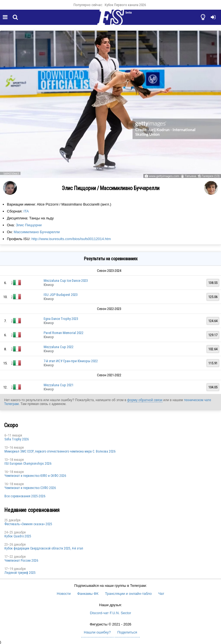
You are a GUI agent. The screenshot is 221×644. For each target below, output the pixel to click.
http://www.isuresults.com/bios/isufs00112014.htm (71, 239)
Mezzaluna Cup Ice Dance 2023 (66, 281)
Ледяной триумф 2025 (20, 573)
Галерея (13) (211, 176)
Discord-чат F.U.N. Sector (111, 613)
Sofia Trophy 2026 (17, 439)
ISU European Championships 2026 (28, 464)
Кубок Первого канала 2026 (125, 5)
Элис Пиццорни (29, 225)
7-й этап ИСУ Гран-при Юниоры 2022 (71, 361)
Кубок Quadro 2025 (18, 536)
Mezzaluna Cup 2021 (59, 385)
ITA (26, 211)
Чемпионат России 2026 (21, 561)
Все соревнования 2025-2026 (25, 496)
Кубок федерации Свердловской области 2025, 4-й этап (44, 548)
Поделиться (127, 632)
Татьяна (190, 176)
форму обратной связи (145, 400)
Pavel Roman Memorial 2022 (64, 333)
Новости (64, 594)
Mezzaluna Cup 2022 (59, 347)
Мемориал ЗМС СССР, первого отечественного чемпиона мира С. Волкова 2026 (60, 451)
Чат (161, 594)
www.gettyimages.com (164, 176)
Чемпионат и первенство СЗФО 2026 (30, 488)
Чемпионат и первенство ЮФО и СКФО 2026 (35, 476)
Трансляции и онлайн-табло (128, 594)
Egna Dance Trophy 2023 (61, 319)
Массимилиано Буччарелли (37, 232)
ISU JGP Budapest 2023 (61, 295)
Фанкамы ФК (88, 594)
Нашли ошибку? (97, 632)
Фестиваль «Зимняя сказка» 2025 (28, 524)
